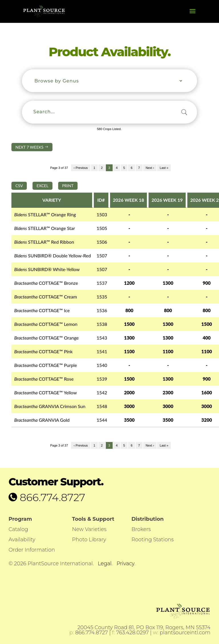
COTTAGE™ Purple (46, 365)
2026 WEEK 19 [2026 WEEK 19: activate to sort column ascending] (167, 200)
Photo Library (89, 540)
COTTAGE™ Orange (46, 338)
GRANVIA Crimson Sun (50, 406)
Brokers (141, 529)
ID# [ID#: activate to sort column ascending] (101, 200)
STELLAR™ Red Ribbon (44, 242)
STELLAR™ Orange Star (45, 228)
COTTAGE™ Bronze (46, 283)
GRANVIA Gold (42, 420)
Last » (164, 168)
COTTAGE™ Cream (46, 297)
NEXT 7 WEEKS (32, 147)
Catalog (18, 529)
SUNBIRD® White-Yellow (47, 269)
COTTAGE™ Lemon (46, 324)
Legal (105, 564)
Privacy (125, 564)
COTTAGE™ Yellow (45, 392)
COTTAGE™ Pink (43, 351)
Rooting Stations (153, 540)
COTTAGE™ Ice (42, 310)
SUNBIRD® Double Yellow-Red (53, 256)
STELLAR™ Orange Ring (45, 214)
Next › (150, 168)
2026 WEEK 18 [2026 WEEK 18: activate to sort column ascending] (129, 200)
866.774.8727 (51, 497)
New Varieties (89, 529)
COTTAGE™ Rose (44, 379)
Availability (22, 540)
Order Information (32, 550)
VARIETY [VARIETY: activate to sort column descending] (52, 200)
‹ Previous (81, 168)
